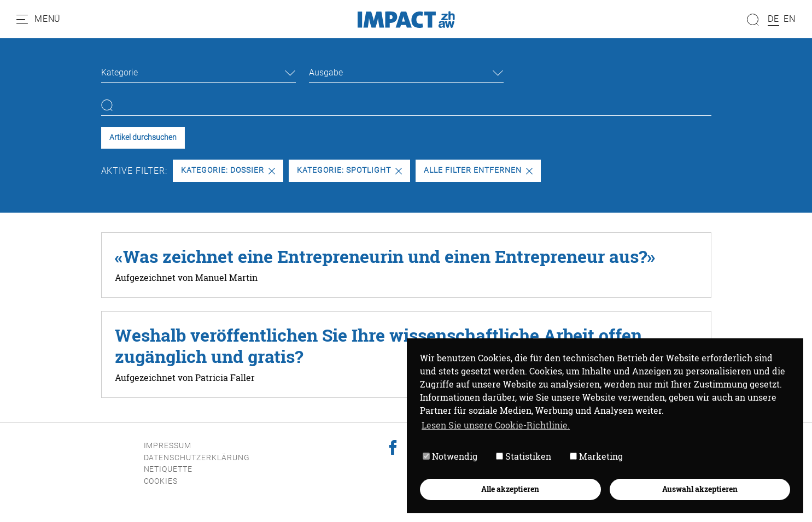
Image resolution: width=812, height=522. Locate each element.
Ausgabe (326, 72)
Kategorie (119, 72)
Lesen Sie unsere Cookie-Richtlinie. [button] (496, 425)
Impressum (168, 446)
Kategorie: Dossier (228, 170)
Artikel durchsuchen (143, 137)
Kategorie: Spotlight (349, 170)
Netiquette (168, 469)
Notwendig (450, 456)
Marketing (596, 456)
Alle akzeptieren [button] (510, 489)
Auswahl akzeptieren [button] (700, 489)
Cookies (161, 481)
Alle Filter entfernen (478, 170)
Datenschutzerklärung (197, 458)
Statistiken (524, 456)
